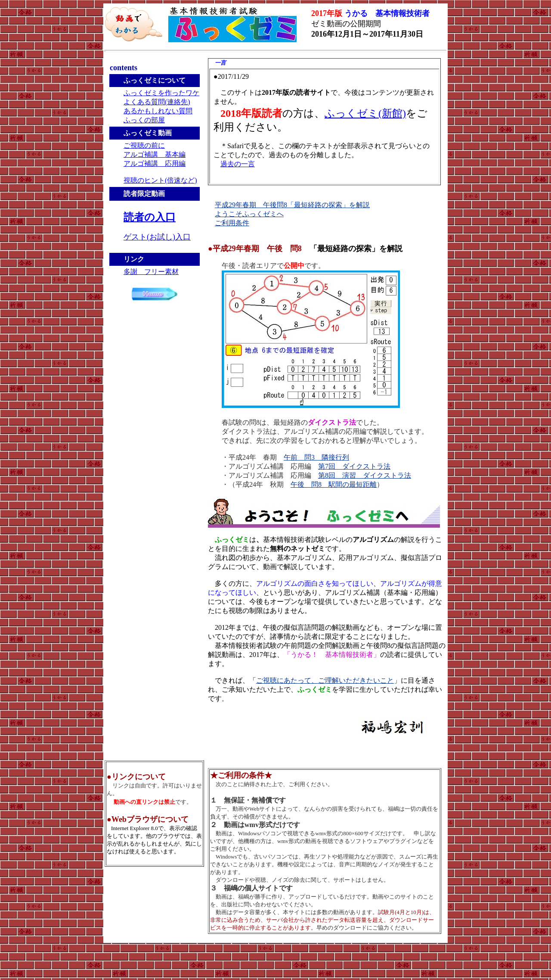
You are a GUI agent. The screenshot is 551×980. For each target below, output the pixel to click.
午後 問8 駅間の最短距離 (334, 484)
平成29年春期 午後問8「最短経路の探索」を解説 (292, 205)
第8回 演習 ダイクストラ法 (365, 475)
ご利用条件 (232, 223)
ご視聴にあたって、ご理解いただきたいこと (325, 680)
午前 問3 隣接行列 (316, 457)
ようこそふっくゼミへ (249, 214)
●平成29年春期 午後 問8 (305, 249)
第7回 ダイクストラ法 (354, 466)
